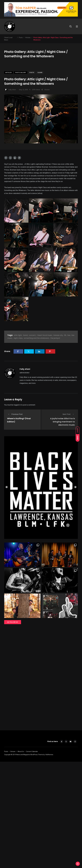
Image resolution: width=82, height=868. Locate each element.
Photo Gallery (21, 73)
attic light (18, 335)
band (25, 335)
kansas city (58, 335)
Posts (32, 73)
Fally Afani (25, 369)
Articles (9, 73)
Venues (13, 858)
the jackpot (55, 338)
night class (18, 338)
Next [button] (75, 539)
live (69, 335)
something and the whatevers (36, 338)
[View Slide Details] (41, 484)
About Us (21, 858)
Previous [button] (7, 539)
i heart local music (45, 335)
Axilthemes (49, 861)
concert (32, 335)
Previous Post (15, 414)
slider (40, 73)
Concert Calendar (32, 858)
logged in (17, 405)
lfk (65, 335)
